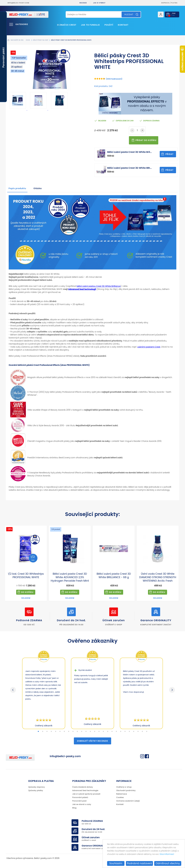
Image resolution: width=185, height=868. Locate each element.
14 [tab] (95, 732)
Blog (74, 808)
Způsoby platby (36, 790)
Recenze (83, 3)
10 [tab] (77, 732)
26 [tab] (147, 732)
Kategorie (22, 24)
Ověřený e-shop (124, 787)
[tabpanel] (44, 693)
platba (174, 3)
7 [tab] (64, 732)
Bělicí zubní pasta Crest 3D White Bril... (129, 152)
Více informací (167, 854)
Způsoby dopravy (37, 787)
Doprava (165, 3)
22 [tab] (129, 732)
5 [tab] (56, 732)
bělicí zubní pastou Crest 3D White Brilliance (99, 286)
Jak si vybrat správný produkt (86, 794)
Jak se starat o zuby (82, 804)
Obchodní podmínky (126, 790)
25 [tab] (142, 732)
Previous (13, 690)
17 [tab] (108, 732)
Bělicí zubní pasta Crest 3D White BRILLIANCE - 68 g (114, 576)
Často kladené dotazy (83, 787)
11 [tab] (82, 732)
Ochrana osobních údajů (128, 801)
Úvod (28, 40)
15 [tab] (99, 732)
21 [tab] (125, 732)
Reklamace (122, 794)
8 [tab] (69, 732)
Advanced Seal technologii (82, 289)
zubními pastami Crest (149, 347)
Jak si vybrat (99, 3)
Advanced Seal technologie (85, 790)
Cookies (120, 797)
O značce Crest (67, 25)
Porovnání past (79, 801)
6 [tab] (60, 732)
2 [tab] (43, 732)
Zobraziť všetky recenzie (92, 741)
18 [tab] (112, 732)
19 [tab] (116, 732)
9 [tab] (73, 732)
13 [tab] (90, 732)
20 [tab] (121, 732)
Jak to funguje (90, 25)
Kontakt (123, 25)
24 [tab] (138, 732)
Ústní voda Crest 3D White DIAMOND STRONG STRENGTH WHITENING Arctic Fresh (158, 577)
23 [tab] (134, 732)
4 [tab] (51, 732)
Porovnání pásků (80, 797)
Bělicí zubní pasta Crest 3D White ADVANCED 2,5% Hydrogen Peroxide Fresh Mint (70, 577)
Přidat (170, 154)
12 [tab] (86, 732)
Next (172, 690)
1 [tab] (38, 732)
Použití (109, 25)
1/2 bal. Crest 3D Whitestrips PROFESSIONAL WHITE (26, 576)
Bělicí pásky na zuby (41, 40)
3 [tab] (47, 732)
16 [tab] (103, 732)
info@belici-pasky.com (18, 3)
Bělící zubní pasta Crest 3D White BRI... (129, 168)
